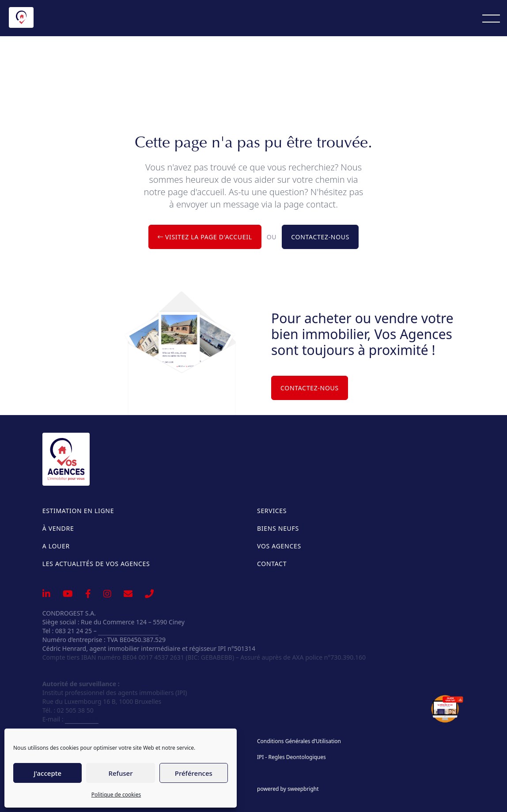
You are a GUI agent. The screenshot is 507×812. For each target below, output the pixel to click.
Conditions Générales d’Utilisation (299, 741)
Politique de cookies (116, 795)
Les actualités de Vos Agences (96, 564)
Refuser (120, 773)
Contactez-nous (320, 237)
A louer (56, 546)
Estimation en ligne (78, 511)
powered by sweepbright (288, 789)
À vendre (58, 528)
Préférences (194, 773)
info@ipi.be (81, 719)
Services (272, 511)
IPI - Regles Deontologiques (291, 757)
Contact (272, 564)
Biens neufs (278, 528)
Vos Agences (279, 546)
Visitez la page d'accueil (205, 237)
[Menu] (491, 18)
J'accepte (47, 773)
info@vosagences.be (128, 631)
